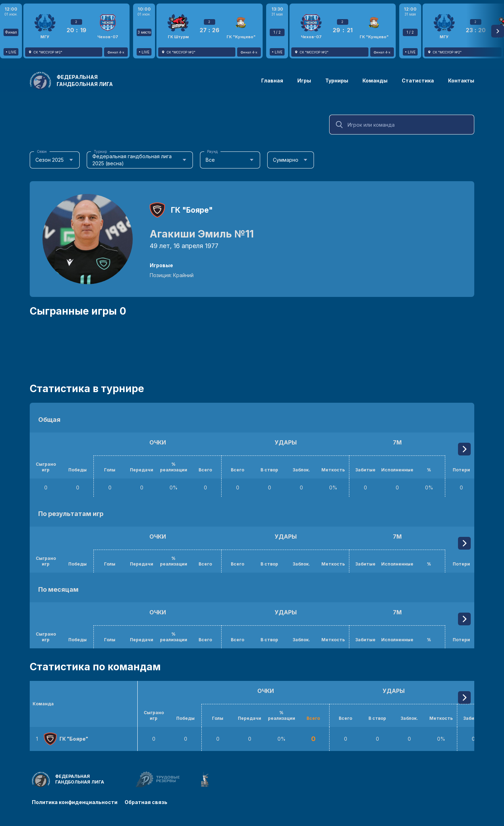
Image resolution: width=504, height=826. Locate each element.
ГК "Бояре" (192, 210)
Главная (272, 81)
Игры (304, 81)
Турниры (337, 81)
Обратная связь (146, 802)
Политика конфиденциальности (75, 802)
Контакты (461, 81)
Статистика (418, 81)
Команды (375, 81)
